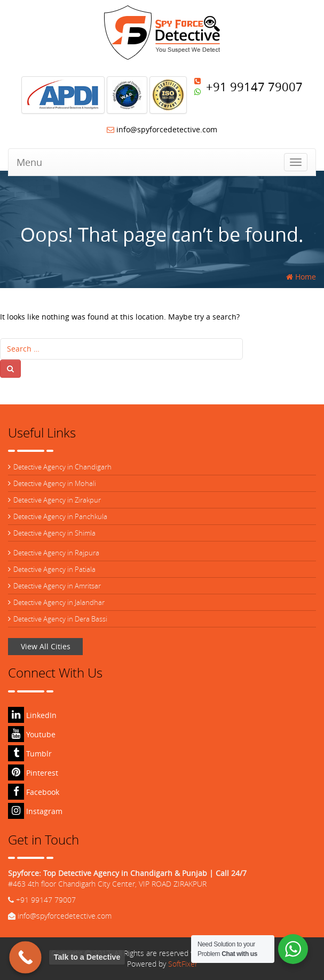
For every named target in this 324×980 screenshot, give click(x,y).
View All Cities (46, 646)
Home (301, 277)
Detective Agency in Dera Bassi (60, 619)
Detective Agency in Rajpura (56, 553)
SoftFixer (183, 964)
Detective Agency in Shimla (54, 533)
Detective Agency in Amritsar (57, 586)
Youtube (32, 734)
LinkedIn (32, 715)
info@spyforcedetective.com (162, 129)
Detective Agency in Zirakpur (57, 500)
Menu (29, 162)
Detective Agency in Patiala (54, 569)
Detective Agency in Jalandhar (59, 602)
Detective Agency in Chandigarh (62, 467)
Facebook (34, 792)
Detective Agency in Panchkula (60, 516)
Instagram (35, 811)
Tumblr (30, 754)
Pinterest (33, 773)
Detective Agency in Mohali (55, 483)
